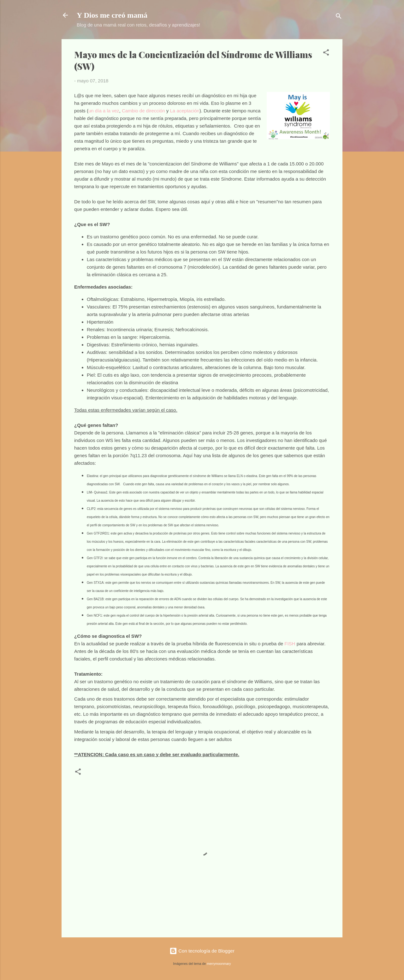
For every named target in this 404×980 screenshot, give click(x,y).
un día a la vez (104, 111)
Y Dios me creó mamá (112, 15)
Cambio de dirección (143, 111)
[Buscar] (339, 17)
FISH (290, 644)
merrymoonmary (219, 964)
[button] (326, 54)
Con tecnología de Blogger (202, 951)
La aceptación (185, 111)
